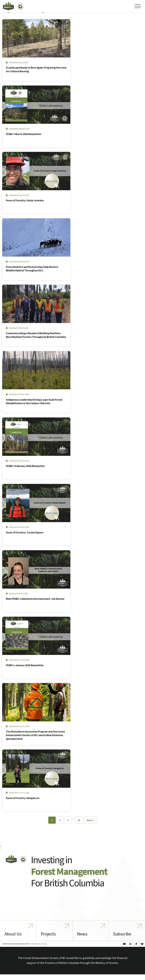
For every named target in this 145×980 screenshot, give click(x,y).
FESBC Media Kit (35, 950)
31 (79, 821)
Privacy (44, 950)
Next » (90, 821)
